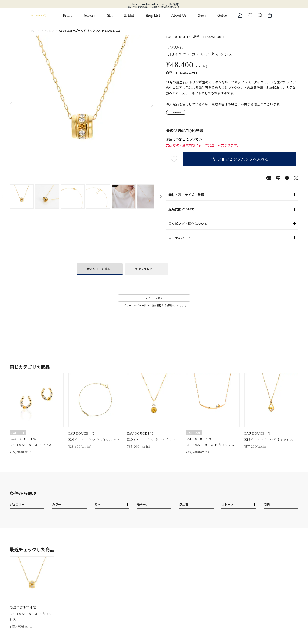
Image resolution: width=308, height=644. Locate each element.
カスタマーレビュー (100, 270)
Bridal (129, 16)
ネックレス (48, 31)
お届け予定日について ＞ (184, 141)
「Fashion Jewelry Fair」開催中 (154, 4)
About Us (179, 16)
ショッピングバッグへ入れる (242, 161)
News (202, 16)
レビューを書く (154, 299)
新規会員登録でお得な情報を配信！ (154, 7)
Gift (110, 16)
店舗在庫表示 (180, 113)
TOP (34, 31)
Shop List (153, 16)
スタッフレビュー (147, 271)
